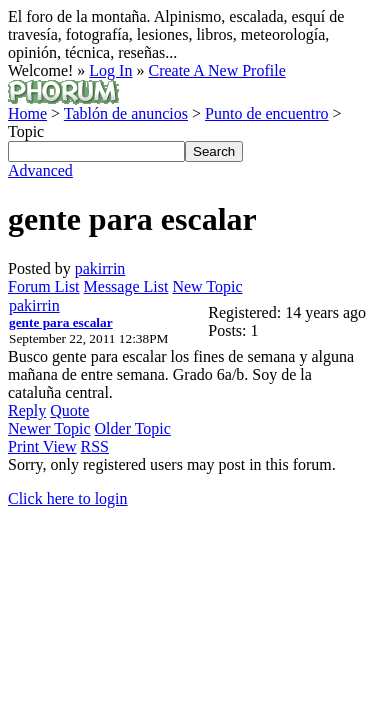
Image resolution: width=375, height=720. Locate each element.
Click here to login (68, 498)
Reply (27, 410)
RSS (95, 446)
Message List (126, 286)
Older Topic (133, 428)
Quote (69, 410)
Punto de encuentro (267, 113)
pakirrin (100, 268)
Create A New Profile (216, 70)
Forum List (44, 286)
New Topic (207, 286)
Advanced (40, 170)
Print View (42, 446)
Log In (110, 70)
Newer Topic (49, 428)
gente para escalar (61, 322)
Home (27, 113)
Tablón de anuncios (126, 113)
